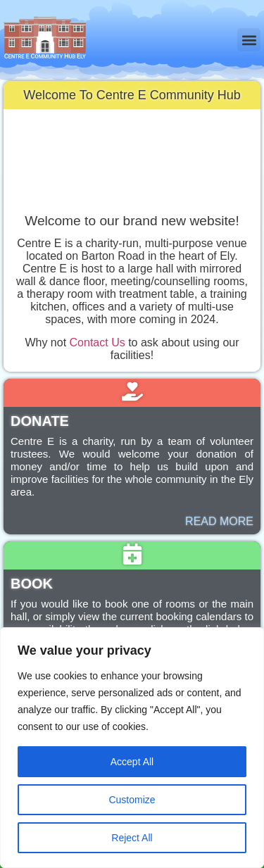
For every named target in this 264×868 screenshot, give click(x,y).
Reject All (132, 838)
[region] (132, 748)
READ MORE (219, 521)
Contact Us (98, 342)
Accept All (132, 762)
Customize (132, 800)
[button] (249, 40)
